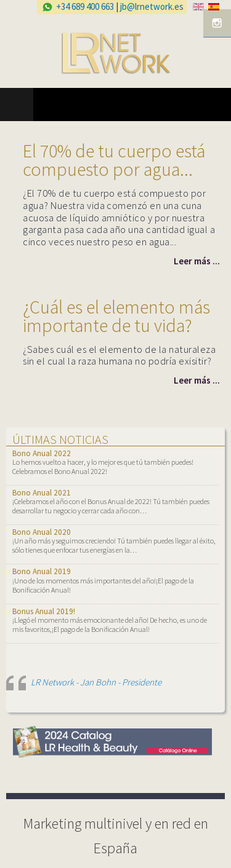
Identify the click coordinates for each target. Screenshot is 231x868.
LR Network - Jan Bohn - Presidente (96, 682)
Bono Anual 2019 (42, 571)
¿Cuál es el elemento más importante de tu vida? (116, 316)
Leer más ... (197, 261)
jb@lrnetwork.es (152, 6)
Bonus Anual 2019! (44, 611)
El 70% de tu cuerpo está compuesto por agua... (114, 160)
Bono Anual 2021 (42, 493)
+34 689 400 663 (85, 6)
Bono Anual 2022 (42, 453)
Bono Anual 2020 (42, 532)
